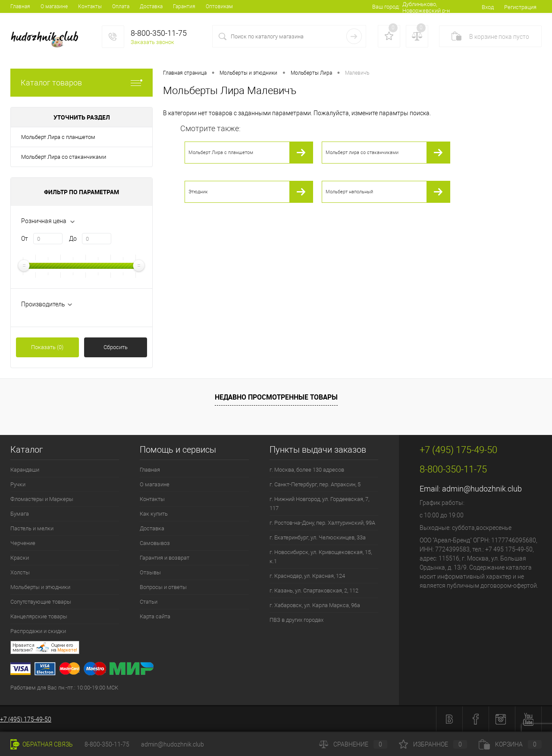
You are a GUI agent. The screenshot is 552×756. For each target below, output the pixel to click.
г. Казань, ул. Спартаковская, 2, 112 (314, 591)
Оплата (121, 6)
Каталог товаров (82, 83)
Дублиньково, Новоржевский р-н (426, 7)
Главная (20, 6)
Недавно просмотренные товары (276, 397)
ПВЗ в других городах (296, 620)
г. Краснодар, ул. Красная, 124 (307, 576)
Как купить (154, 514)
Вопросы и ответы (163, 587)
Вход (488, 7)
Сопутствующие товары (41, 602)
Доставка (151, 6)
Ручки (18, 484)
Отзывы (150, 572)
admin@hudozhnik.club (482, 489)
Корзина (510, 744)
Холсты (20, 572)
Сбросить (116, 347)
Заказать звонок (152, 42)
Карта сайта (155, 616)
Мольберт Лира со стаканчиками (64, 157)
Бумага (20, 514)
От (25, 239)
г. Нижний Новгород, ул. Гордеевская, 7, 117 (319, 504)
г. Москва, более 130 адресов (307, 470)
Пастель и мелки (32, 528)
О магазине (54, 6)
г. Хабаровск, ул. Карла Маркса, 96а (315, 605)
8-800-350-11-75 (107, 744)
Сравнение (353, 744)
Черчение (23, 543)
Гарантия (184, 6)
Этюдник (198, 192)
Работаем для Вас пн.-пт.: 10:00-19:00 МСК (64, 688)
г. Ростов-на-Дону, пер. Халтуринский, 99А (322, 523)
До (73, 239)
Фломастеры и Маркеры (42, 499)
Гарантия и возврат (165, 558)
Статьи (149, 602)
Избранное (433, 744)
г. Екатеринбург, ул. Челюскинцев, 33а (318, 537)
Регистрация (520, 7)
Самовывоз (155, 543)
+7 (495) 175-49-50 (26, 719)
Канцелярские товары (39, 616)
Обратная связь (42, 744)
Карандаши (25, 470)
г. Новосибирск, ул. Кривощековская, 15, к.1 (321, 557)
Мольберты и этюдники (40, 587)
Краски (20, 558)
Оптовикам (219, 6)
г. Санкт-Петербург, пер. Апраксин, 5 (315, 484)
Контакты (90, 6)
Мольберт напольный (349, 192)
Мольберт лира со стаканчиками (362, 153)
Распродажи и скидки (38, 631)
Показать (47, 347)
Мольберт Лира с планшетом (58, 137)
